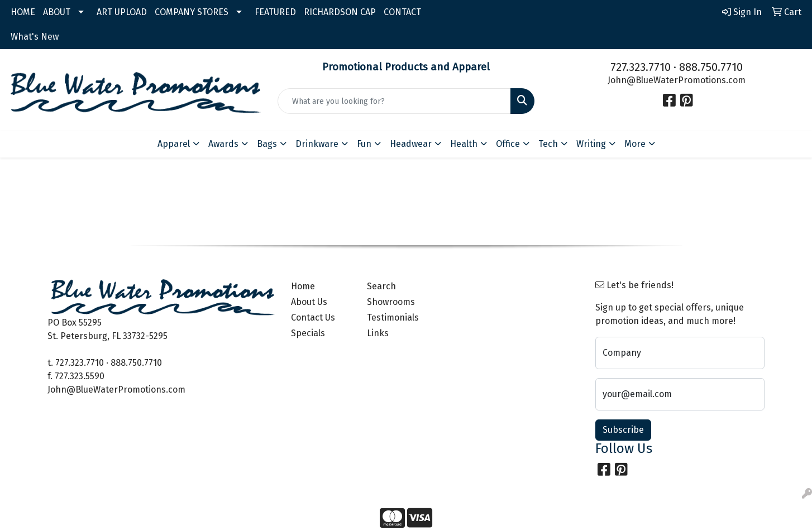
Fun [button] (364, 144)
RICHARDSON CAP (340, 12)
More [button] (635, 144)
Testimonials (393, 317)
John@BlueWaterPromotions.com (677, 80)
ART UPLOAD (122, 12)
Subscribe (623, 430)
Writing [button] (591, 144)
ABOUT (57, 12)
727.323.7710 (641, 67)
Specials (308, 333)
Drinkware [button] (317, 144)
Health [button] (464, 144)
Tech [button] (548, 144)
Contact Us (313, 317)
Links (378, 333)
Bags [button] (267, 144)
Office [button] (508, 144)
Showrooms (391, 302)
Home (303, 286)
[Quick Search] (395, 101)
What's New (35, 37)
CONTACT (402, 12)
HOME (23, 12)
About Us (309, 302)
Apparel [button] (174, 144)
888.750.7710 (711, 67)
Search (381, 286)
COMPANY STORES (192, 12)
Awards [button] (223, 144)
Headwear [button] (411, 144)
